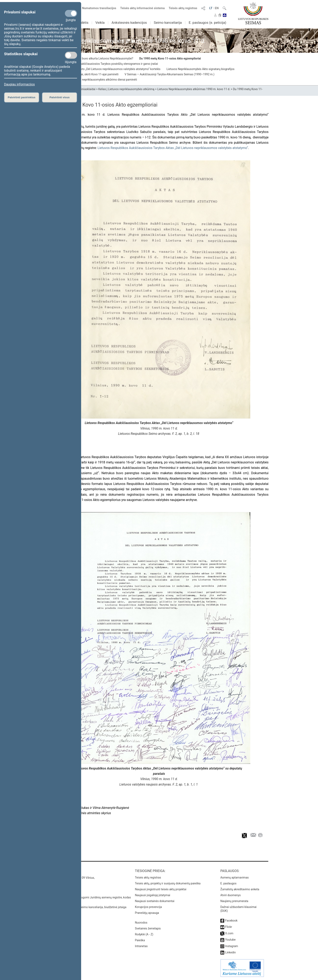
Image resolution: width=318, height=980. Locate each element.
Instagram (232, 946)
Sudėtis (83, 23)
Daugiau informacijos (19, 84)
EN (217, 8)
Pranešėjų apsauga (147, 913)
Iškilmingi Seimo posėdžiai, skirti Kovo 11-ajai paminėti (84, 74)
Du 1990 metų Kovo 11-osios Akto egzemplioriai (170, 58)
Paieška (140, 940)
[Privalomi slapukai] (71, 13)
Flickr (229, 927)
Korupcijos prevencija (148, 907)
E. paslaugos (228, 883)
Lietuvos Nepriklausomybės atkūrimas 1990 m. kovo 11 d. (194, 89)
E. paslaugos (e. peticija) (207, 23)
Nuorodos (141, 923)
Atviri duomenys (230, 895)
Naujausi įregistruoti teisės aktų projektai (161, 889)
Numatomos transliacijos (97, 8)
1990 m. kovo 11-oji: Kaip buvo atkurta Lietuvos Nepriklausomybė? (91, 58)
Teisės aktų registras (183, 8)
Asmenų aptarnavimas (234, 877)
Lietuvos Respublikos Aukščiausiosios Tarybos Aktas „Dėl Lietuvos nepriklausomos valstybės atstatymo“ (173, 148)
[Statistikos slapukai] (71, 55)
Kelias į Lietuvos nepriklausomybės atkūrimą (126, 89)
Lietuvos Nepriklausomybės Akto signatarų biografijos (200, 69)
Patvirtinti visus (60, 97)
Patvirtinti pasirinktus (21, 97)
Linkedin (230, 952)
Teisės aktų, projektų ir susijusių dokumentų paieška (168, 883)
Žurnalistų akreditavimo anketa (240, 889)
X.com (229, 933)
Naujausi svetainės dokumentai (155, 901)
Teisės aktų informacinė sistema (143, 8)
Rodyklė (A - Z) (144, 934)
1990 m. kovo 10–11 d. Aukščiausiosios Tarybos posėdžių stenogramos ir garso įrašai (104, 64)
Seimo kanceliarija (168, 23)
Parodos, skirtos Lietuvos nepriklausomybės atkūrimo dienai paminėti (93, 80)
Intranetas (141, 946)
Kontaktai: (59, 871)
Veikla (100, 23)
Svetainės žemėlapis (148, 928)
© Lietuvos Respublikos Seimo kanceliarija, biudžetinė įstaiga (88, 907)
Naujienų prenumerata (234, 901)
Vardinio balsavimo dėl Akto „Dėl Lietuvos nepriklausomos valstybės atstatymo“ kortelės (105, 69)
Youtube (230, 940)
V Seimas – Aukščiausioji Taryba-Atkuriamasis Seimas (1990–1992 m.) (169, 74)
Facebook (231, 921)
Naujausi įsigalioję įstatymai (153, 895)
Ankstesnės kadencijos (129, 23)
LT (211, 8)
